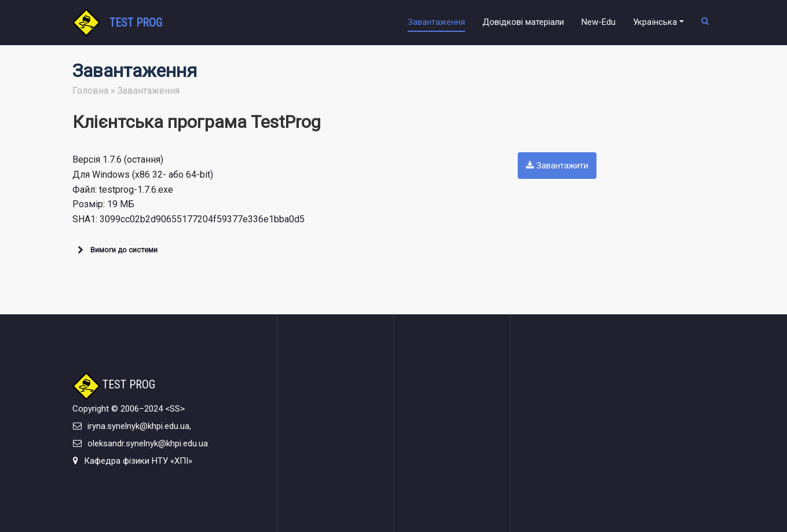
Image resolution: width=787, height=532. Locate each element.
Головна (90, 91)
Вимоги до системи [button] (116, 250)
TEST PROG (136, 23)
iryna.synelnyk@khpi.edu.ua (138, 426)
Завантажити (557, 166)
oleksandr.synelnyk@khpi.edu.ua (148, 443)
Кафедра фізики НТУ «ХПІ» (138, 461)
